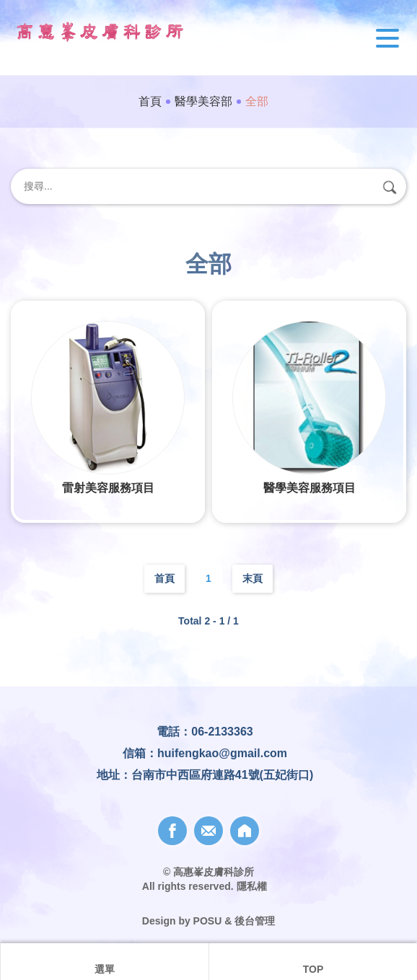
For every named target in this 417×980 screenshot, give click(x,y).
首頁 (150, 101)
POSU (208, 921)
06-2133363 (222, 732)
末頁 (253, 578)
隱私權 (252, 886)
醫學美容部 (203, 101)
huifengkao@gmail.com (222, 753)
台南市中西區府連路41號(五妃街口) (222, 775)
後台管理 (255, 921)
